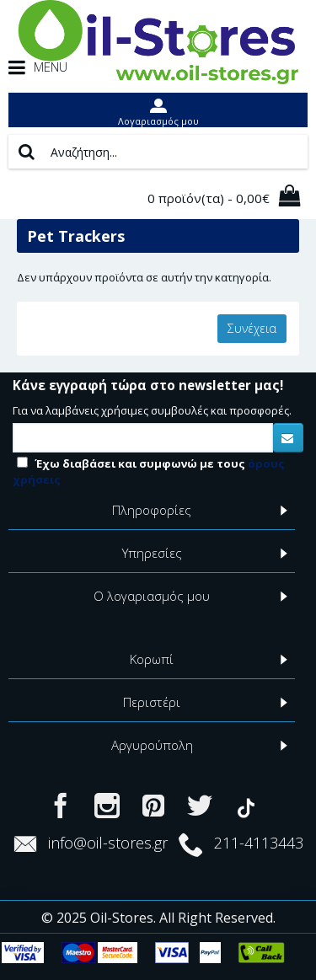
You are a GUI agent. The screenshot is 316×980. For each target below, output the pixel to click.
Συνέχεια (252, 328)
